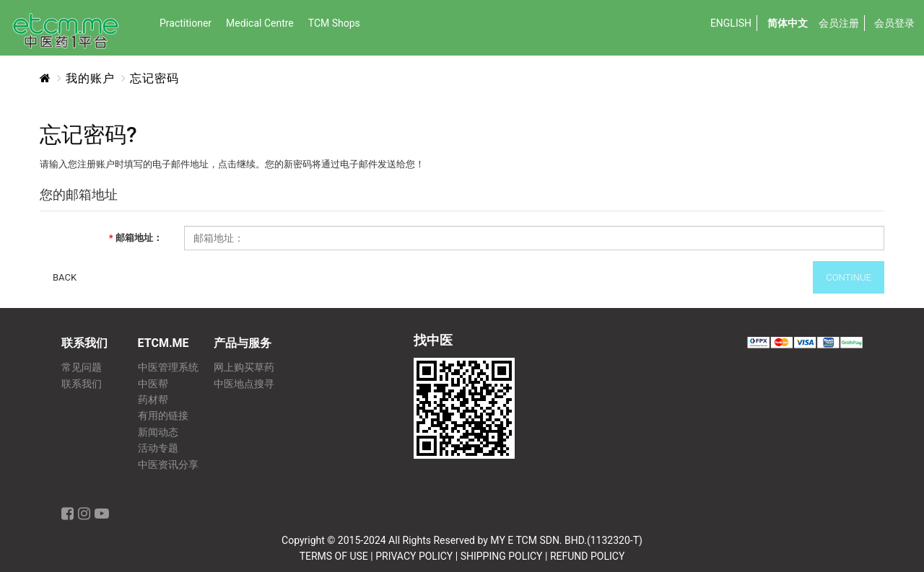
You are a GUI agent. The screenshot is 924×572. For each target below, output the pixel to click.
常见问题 (82, 368)
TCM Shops (334, 23)
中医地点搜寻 (244, 384)
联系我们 (82, 384)
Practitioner (186, 23)
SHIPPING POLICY (502, 556)
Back (65, 277)
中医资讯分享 (168, 465)
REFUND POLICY (587, 556)
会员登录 (894, 23)
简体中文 (788, 23)
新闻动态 (158, 432)
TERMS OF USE (334, 556)
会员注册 (839, 23)
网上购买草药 (244, 368)
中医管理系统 (168, 368)
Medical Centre (260, 23)
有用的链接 (163, 416)
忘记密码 (154, 78)
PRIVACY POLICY (414, 556)
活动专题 (158, 448)
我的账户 (90, 78)
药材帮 (153, 400)
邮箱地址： (139, 238)
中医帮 (153, 384)
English (731, 23)
